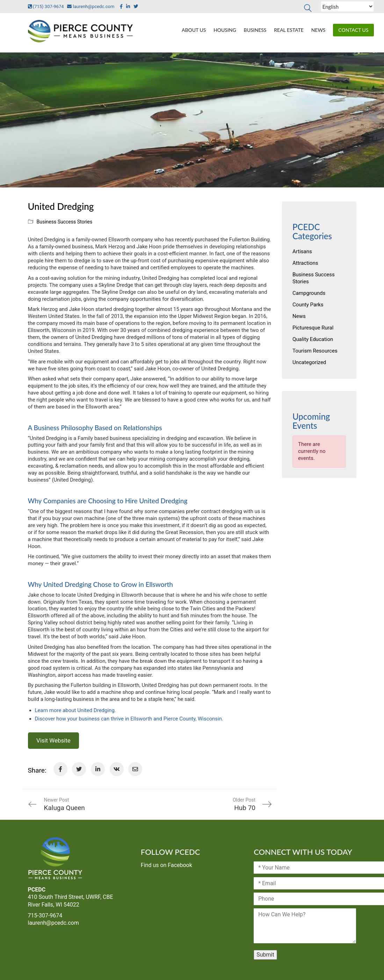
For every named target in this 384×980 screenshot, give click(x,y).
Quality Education (313, 339)
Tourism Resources (315, 351)
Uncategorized (309, 362)
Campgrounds (309, 293)
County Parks (308, 305)
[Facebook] (60, 769)
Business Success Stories (65, 222)
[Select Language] (347, 6)
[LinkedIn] (98, 769)
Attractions (305, 263)
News (299, 316)
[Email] (135, 769)
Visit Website (53, 741)
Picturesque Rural (313, 328)
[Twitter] (79, 769)
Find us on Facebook (166, 865)
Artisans (302, 251)
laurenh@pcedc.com (89, 6)
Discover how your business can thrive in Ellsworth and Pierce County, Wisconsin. (130, 719)
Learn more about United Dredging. (75, 710)
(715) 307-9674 (46, 6)
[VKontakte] (117, 769)
